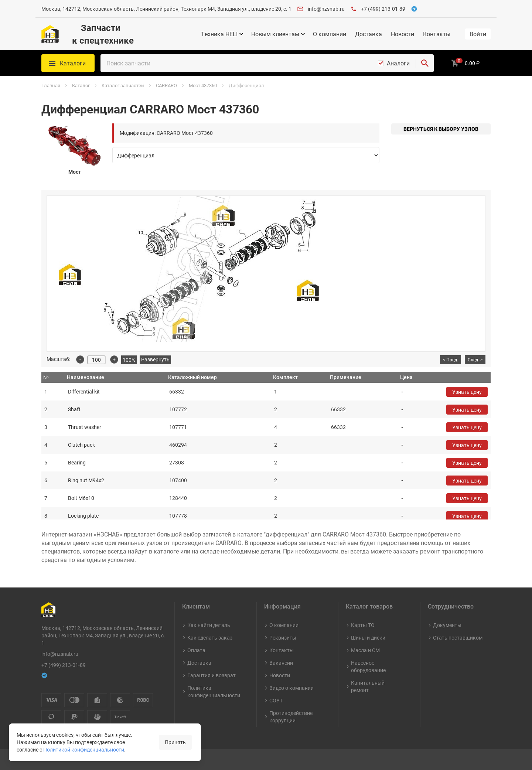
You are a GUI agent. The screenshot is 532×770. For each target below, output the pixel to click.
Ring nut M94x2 (86, 480)
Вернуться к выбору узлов (441, 129)
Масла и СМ (365, 650)
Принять (175, 742)
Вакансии (281, 663)
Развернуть (155, 359)
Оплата (196, 650)
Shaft (74, 409)
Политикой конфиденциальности (84, 749)
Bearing (77, 462)
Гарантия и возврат (212, 675)
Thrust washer (85, 427)
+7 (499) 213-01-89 (383, 9)
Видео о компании (291, 688)
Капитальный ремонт (368, 686)
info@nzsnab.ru (326, 9)
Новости (403, 34)
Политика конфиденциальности (214, 691)
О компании (330, 34)
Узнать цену (467, 392)
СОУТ (276, 700)
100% (129, 360)
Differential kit (84, 391)
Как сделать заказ (210, 638)
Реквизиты (283, 638)
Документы (447, 625)
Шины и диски (368, 638)
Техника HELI (219, 34)
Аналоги (398, 63)
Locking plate (83, 516)
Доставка (369, 34)
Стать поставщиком (458, 638)
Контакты (437, 34)
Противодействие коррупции (291, 717)
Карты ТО (363, 625)
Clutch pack (81, 445)
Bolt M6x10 (81, 498)
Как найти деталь (209, 625)
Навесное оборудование (368, 666)
